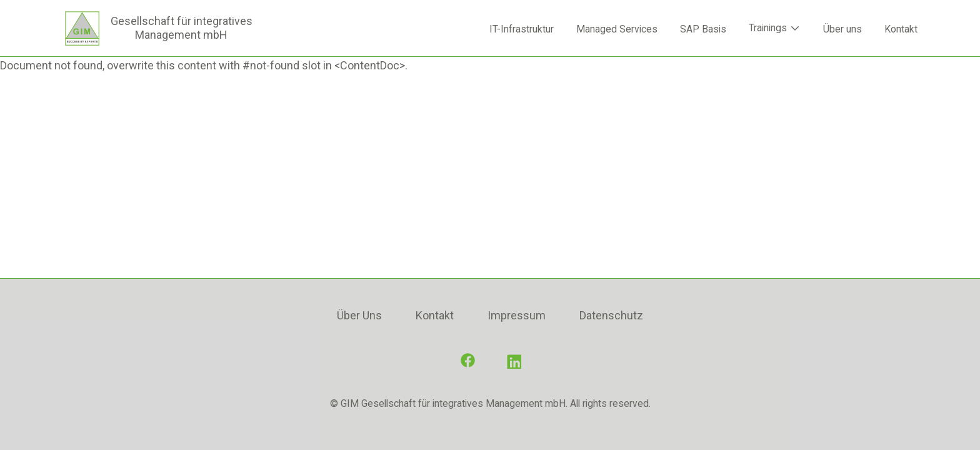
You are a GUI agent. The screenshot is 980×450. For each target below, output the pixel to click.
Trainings (775, 28)
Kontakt (901, 29)
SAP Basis (703, 29)
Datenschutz (611, 315)
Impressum (517, 315)
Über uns (842, 29)
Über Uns (359, 315)
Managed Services (617, 29)
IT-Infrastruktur (522, 29)
